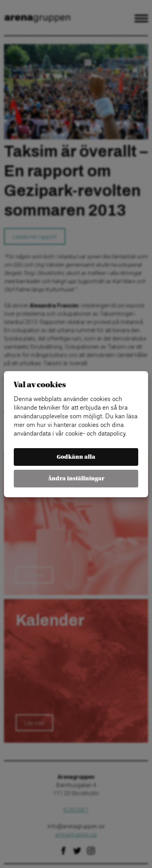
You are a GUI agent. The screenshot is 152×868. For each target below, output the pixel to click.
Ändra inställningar (76, 479)
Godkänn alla (76, 457)
